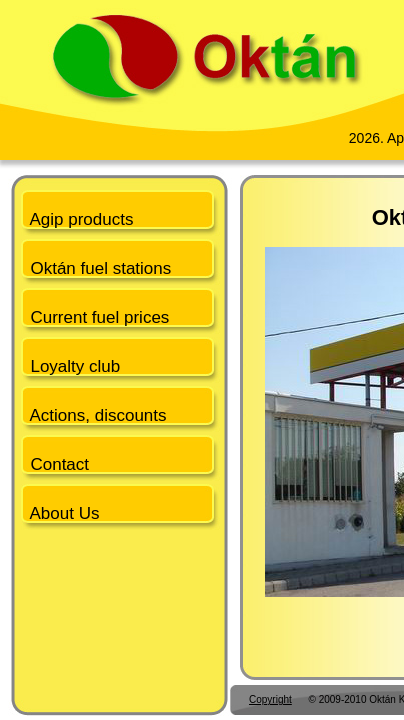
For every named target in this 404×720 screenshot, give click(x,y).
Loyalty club (70, 366)
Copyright (270, 699)
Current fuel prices (95, 317)
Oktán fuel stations (96, 268)
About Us (60, 513)
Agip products (77, 219)
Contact (55, 464)
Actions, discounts (94, 415)
